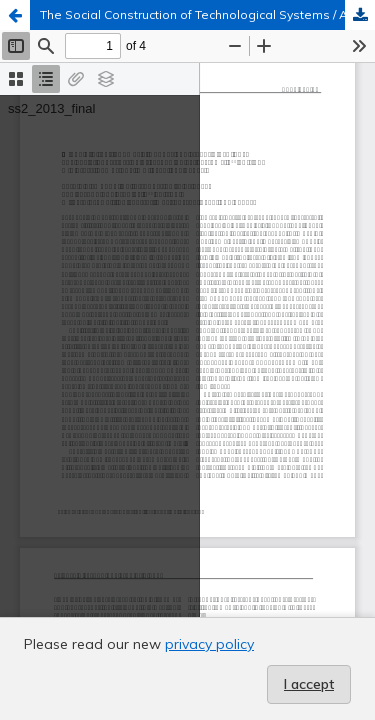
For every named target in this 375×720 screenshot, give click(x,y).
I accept (309, 684)
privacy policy (209, 644)
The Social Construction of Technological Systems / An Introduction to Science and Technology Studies (207, 14)
